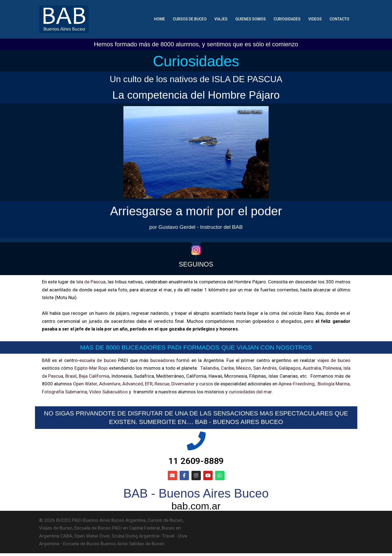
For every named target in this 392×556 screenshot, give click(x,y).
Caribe (226, 368)
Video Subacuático (124, 391)
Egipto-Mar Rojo (91, 368)
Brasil (71, 375)
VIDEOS (315, 19)
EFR (154, 383)
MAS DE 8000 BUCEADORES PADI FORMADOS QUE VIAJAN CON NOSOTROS (196, 347)
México (242, 368)
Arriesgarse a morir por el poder (196, 210)
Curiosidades (196, 61)
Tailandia (208, 368)
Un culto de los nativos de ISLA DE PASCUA (196, 79)
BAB (46, 360)
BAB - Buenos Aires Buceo (196, 495)
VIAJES (221, 19)
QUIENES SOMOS (251, 19)
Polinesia (331, 368)
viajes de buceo (334, 360)
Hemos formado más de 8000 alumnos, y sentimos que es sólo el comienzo (196, 44)
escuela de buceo (98, 360)
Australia (311, 368)
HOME (159, 19)
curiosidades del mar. (266, 391)
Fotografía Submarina (80, 391)
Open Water (87, 383)
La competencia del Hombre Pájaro (196, 94)
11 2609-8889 (196, 462)
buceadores (162, 360)
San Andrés (264, 368)
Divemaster (190, 383)
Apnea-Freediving (311, 383)
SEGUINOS (196, 264)
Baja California (95, 375)
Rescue (168, 383)
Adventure (113, 383)
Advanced (137, 383)
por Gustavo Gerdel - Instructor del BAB (196, 227)
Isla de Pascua (91, 282)
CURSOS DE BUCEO (190, 19)
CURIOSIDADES (287, 19)
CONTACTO (339, 19)
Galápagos (289, 368)
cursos (215, 383)
